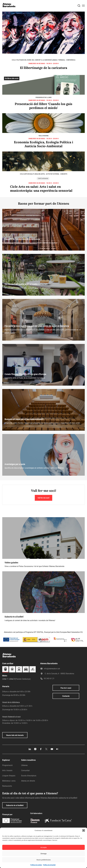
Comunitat (25, 770)
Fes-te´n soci (66, 688)
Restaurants (7, 786)
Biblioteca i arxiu (9, 781)
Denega (44, 854)
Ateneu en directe (28, 781)
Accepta (43, 847)
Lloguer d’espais (9, 776)
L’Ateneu (24, 765)
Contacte (66, 696)
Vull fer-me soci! (43, 498)
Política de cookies (36, 865)
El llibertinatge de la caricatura (44, 68)
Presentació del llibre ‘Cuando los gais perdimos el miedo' (43, 106)
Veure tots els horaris (15, 735)
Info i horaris (7, 770)
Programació (7, 765)
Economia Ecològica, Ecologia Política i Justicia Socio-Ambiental (43, 144)
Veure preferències (43, 860)
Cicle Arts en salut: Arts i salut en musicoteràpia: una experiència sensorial (41, 189)
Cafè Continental (43, 179)
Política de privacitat (49, 865)
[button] (84, 830)
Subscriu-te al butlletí (15, 805)
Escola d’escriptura (29, 776)
